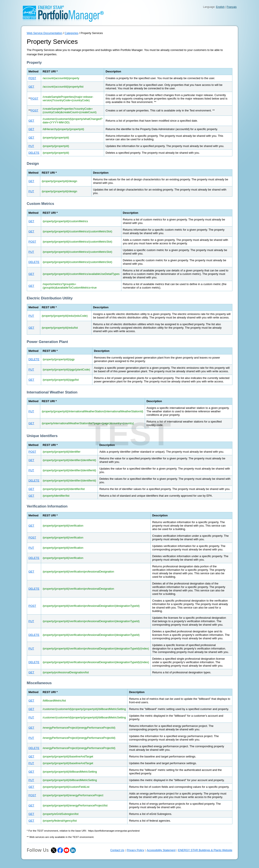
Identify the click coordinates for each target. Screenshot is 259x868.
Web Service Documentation (45, 33)
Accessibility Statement (161, 850)
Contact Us (117, 850)
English (220, 7)
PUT (31, 146)
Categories (72, 33)
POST (32, 78)
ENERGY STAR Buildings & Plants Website (205, 850)
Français (232, 7)
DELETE (34, 153)
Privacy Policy (135, 850)
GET (31, 87)
